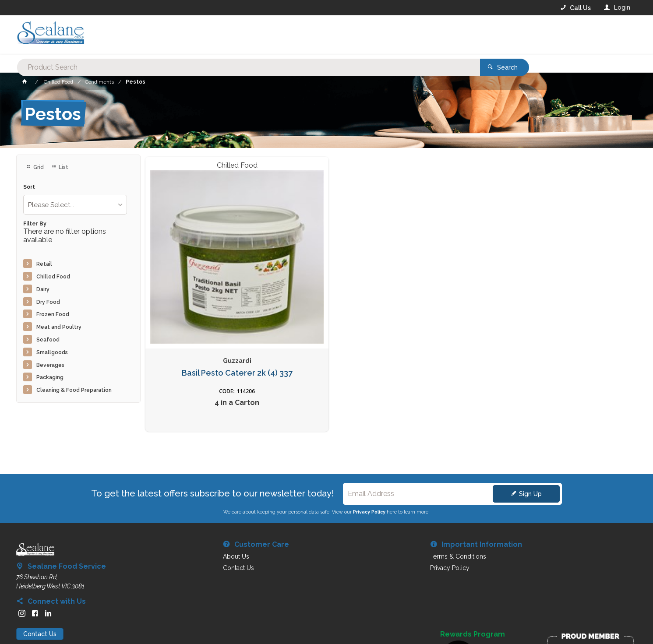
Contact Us (40, 589)
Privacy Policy (369, 467)
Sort (29, 187)
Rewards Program (473, 589)
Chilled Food (53, 277)
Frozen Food (53, 314)
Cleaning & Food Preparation (74, 390)
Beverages (50, 365)
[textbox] (291, 35)
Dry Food (48, 302)
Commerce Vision (67, 622)
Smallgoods (52, 352)
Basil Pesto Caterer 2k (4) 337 (203, 306)
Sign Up (530, 449)
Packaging (50, 377)
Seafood (48, 340)
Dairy (43, 289)
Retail (44, 264)
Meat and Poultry (59, 327)
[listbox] (75, 205)
